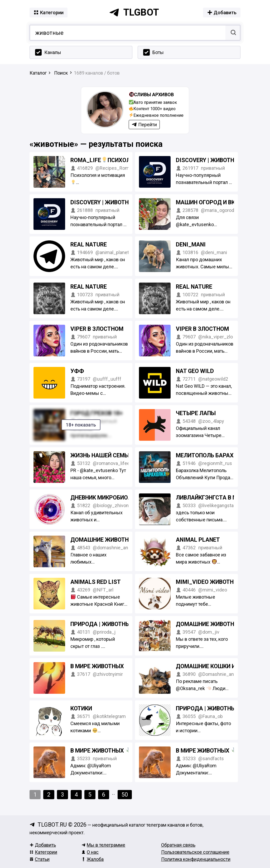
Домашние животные (209, 624)
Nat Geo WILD (195, 371)
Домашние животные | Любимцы (121, 540)
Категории (43, 852)
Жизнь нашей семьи (101, 455)
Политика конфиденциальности (196, 859)
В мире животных (97, 666)
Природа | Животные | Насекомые (121, 624)
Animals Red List (96, 582)
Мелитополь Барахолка (216, 455)
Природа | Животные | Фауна (220, 708)
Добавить (43, 845)
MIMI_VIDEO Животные (209, 582)
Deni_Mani (191, 244)
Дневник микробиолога (106, 498)
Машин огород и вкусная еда (221, 202)
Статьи (40, 859)
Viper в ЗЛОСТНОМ (97, 329)
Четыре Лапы (196, 413)
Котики (81, 708)
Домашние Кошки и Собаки (217, 666)
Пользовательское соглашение (195, 852)
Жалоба (93, 859)
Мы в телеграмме (103, 845)
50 (125, 795)
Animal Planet (198, 540)
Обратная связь (178, 845)
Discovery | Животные (209, 160)
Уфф (77, 371)
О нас (90, 852)
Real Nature (89, 244)
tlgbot (134, 12)
